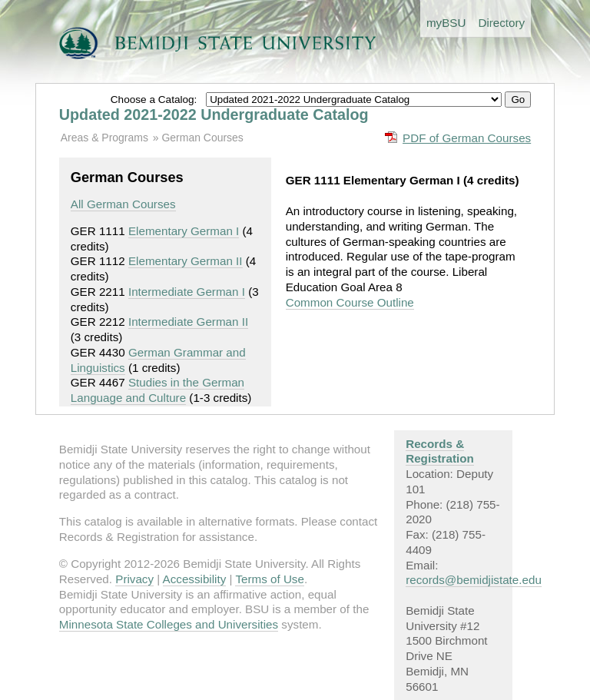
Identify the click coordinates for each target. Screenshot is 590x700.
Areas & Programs (104, 138)
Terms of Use (269, 579)
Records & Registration (440, 451)
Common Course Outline (350, 302)
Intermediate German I (187, 292)
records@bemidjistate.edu (474, 580)
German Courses (202, 138)
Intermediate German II (188, 322)
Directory (501, 23)
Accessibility (195, 579)
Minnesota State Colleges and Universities (169, 624)
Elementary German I (184, 231)
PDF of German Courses (467, 138)
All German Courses (123, 204)
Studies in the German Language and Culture (157, 390)
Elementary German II (186, 261)
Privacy (134, 579)
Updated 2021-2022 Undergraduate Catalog (214, 114)
